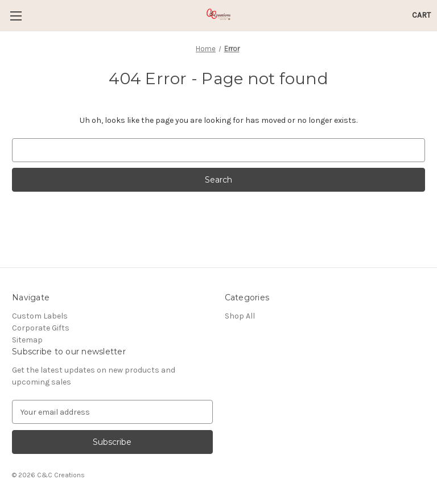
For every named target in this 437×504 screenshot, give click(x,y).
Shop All (240, 316)
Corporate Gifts (41, 328)
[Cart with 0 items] (421, 15)
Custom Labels (40, 316)
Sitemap (27, 340)
